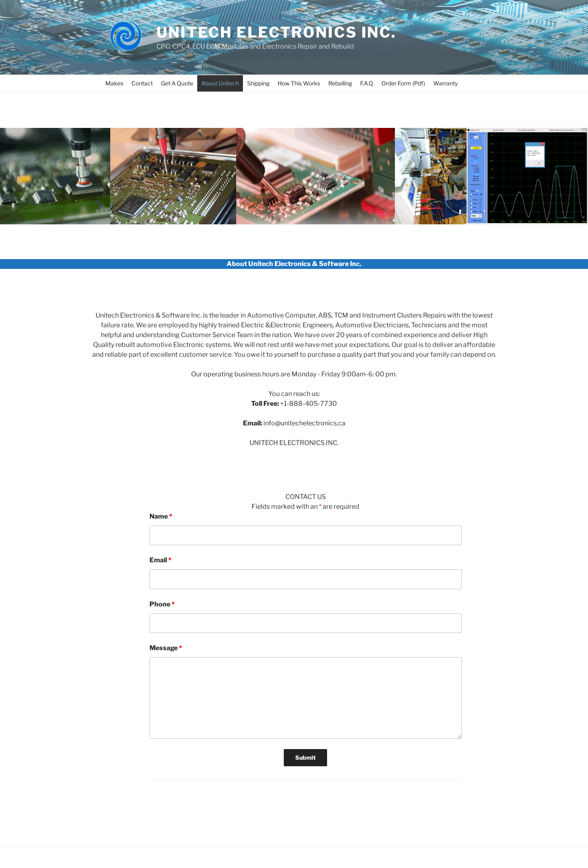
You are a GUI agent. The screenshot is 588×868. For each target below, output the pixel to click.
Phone (162, 604)
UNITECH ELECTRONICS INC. (276, 32)
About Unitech (220, 83)
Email (160, 560)
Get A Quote (177, 83)
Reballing (340, 83)
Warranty (445, 83)
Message (166, 648)
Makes (114, 83)
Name (161, 516)
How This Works (299, 83)
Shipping (258, 83)
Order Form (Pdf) (403, 83)
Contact (142, 83)
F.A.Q (367, 83)
